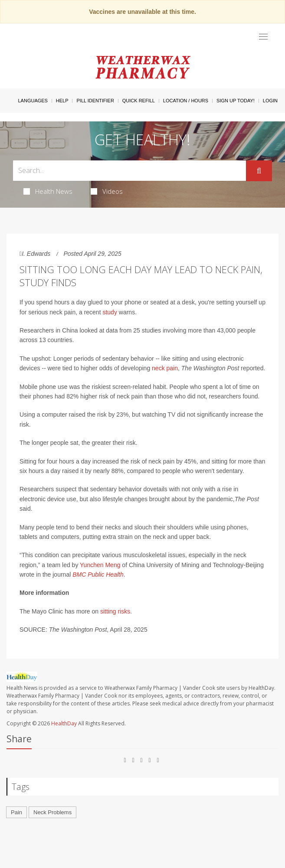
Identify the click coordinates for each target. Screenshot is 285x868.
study (110, 312)
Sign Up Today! (236, 101)
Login (270, 101)
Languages (33, 101)
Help (62, 101)
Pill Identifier (95, 101)
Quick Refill (139, 101)
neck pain (165, 368)
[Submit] (259, 171)
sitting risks (115, 611)
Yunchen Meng (100, 565)
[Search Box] (129, 171)
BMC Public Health (98, 574)
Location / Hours (186, 101)
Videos (107, 191)
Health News (48, 191)
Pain (16, 812)
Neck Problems (52, 812)
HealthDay (64, 723)
